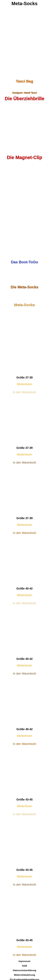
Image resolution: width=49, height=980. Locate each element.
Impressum (24, 961)
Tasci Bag (24, 81)
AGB (24, 966)
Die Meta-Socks (24, 287)
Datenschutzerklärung (25, 970)
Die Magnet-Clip (24, 157)
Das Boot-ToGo (24, 262)
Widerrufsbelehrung (24, 975)
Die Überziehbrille (25, 99)
